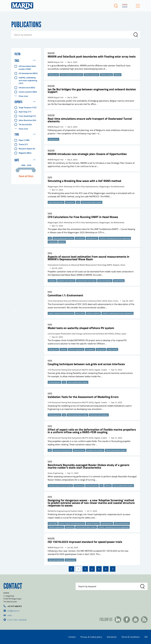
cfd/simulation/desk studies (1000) (27, 68)
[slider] (18, 170)
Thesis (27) (23, 144)
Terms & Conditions (131, 637)
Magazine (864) (25, 153)
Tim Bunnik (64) (25, 124)
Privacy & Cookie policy (91, 637)
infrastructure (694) (27, 88)
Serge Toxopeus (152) (28, 107)
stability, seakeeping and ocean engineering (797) (28, 80)
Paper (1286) (24, 140)
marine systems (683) (28, 92)
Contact (72, 637)
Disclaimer (112, 637)
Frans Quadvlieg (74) (27, 116)
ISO (146, 637)
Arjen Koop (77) (25, 112)
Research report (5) (27, 149)
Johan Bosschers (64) (27, 120)
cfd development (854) (28, 73)
